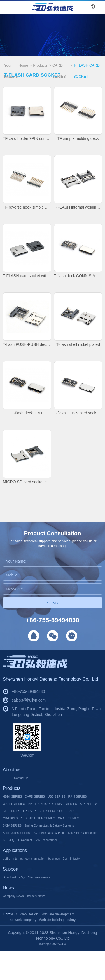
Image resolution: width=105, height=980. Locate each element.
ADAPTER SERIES (54, 825)
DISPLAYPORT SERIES (76, 818)
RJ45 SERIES (15, 804)
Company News (17, 925)
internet (22, 880)
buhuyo (72, 949)
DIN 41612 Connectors (23, 854)
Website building (51, 949)
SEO (13, 944)
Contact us (23, 778)
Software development (58, 944)
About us (12, 770)
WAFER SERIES (45, 804)
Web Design (29, 944)
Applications (15, 872)
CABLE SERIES (17, 833)
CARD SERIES (59, 66)
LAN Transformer (18, 862)
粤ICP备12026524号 (53, 973)
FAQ (27, 906)
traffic (8, 880)
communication (44, 880)
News (8, 917)
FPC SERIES (40, 818)
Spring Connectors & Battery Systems (36, 840)
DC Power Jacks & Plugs (63, 847)
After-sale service (49, 906)
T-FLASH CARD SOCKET (87, 66)
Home (23, 65)
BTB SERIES (82, 811)
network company (23, 949)
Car (82, 880)
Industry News (46, 925)
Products (40, 65)
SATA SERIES (46, 833)
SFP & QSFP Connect (65, 854)
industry (10, 888)
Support (11, 898)
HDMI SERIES (16, 796)
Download (11, 906)
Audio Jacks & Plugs (21, 847)
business (68, 880)
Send (53, 603)
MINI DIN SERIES (19, 825)
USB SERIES (72, 796)
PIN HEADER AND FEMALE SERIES (35, 811)
